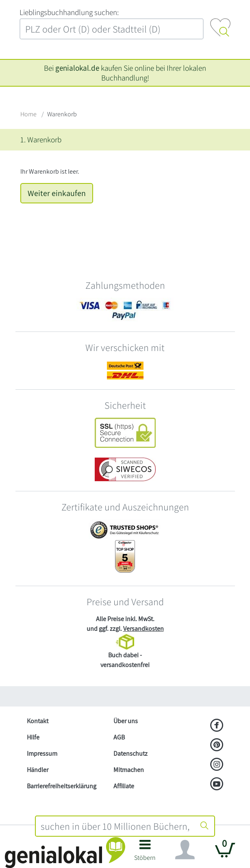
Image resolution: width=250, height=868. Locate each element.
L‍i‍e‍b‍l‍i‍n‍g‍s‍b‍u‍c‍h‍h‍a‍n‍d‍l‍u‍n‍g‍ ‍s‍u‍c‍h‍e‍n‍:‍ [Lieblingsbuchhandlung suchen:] (69, 12)
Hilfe (33, 737)
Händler (38, 770)
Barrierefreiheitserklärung (62, 786)
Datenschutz (130, 754)
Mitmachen (129, 770)
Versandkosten (143, 629)
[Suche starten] (204, 826)
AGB (119, 737)
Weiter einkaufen (57, 193)
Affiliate (124, 786)
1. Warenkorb (41, 140)
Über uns (126, 721)
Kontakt (38, 721)
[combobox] (115, 826)
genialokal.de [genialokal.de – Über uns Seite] (77, 68)
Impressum (42, 754)
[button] (145, 853)
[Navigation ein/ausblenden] (185, 850)
